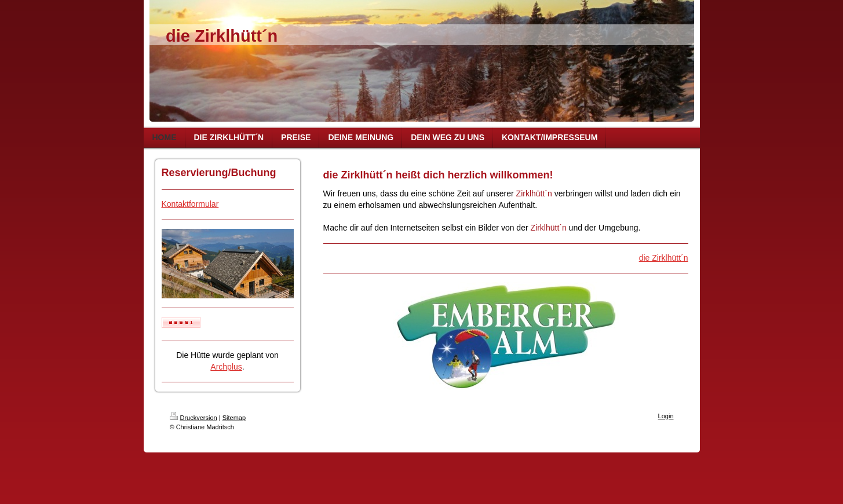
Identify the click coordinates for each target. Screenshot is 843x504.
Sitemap (234, 418)
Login (666, 416)
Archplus (226, 367)
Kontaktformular (190, 204)
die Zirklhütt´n (664, 258)
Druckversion (194, 418)
